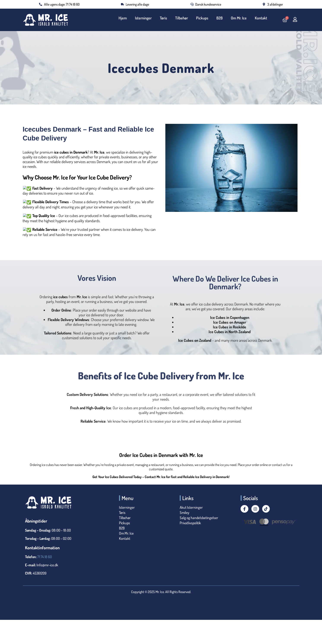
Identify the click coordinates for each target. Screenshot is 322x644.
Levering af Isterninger (75, 613)
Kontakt (261, 18)
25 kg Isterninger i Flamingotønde (28, 603)
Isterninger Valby (56, 613)
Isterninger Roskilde (235, 603)
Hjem (124, 18)
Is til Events (113, 603)
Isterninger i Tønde (195, 603)
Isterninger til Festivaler (273, 603)
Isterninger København (205, 603)
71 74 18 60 (45, 557)
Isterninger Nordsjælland (215, 603)
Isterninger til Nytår (291, 603)
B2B (220, 18)
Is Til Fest (122, 603)
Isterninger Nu (225, 603)
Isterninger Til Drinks (254, 603)
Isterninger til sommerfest (37, 613)
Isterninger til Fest (264, 603)
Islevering (167, 603)
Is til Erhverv (103, 603)
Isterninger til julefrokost (282, 603)
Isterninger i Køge (186, 603)
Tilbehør (182, 18)
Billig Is (67, 603)
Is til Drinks (94, 603)
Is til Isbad (131, 603)
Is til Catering (85, 603)
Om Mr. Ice (239, 18)
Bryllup (76, 603)
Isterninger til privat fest (28, 613)
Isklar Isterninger (159, 603)
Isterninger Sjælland (244, 603)
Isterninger (145, 18)
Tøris (164, 18)
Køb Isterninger (66, 613)
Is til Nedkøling (140, 603)
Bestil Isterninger (58, 603)
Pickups (203, 18)
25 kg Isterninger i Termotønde (39, 603)
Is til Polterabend (149, 603)
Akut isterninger (49, 603)
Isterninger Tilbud (47, 613)
